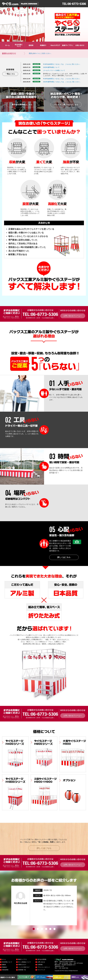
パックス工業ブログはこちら (66, 105)
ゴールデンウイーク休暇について (54, 70)
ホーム (4, 959)
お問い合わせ (41, 962)
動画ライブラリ (23, 959)
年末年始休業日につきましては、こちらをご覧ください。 (62, 64)
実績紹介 (5, 967)
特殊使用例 (5, 970)
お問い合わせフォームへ (73, 316)
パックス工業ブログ (24, 967)
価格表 (4, 965)
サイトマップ (41, 970)
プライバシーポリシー (44, 967)
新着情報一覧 (22, 970)
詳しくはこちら (64, 557)
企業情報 (40, 965)
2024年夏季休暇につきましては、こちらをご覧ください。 (62, 82)
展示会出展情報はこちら (22, 105)
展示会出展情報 (42, 959)
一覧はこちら (10, 74)
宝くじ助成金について (24, 962)
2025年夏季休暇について (51, 67)
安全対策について (7, 962)
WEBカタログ (22, 965)
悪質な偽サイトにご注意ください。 (41, 53)
